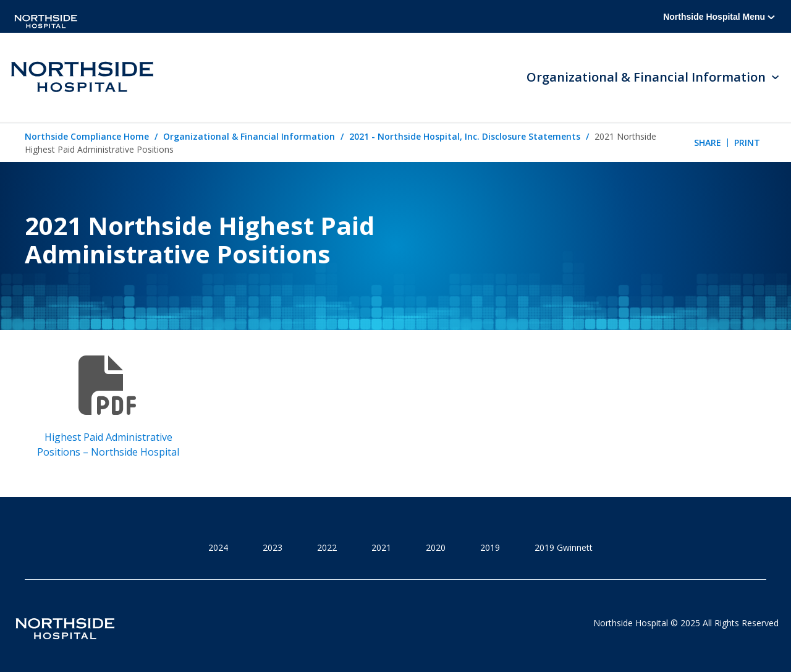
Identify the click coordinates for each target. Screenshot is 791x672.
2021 (381, 547)
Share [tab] (708, 142)
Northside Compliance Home (87, 136)
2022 (327, 547)
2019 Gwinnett (564, 547)
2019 (490, 547)
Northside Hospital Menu (719, 17)
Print (747, 142)
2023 (273, 547)
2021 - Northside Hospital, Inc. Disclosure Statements (465, 136)
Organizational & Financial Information (249, 136)
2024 (218, 547)
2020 (436, 547)
